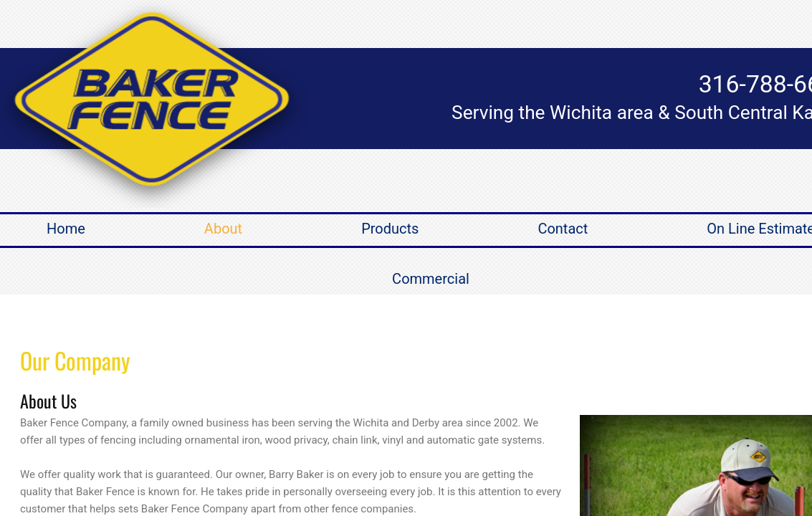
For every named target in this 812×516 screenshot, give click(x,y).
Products (390, 229)
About (223, 229)
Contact (563, 229)
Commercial (431, 279)
